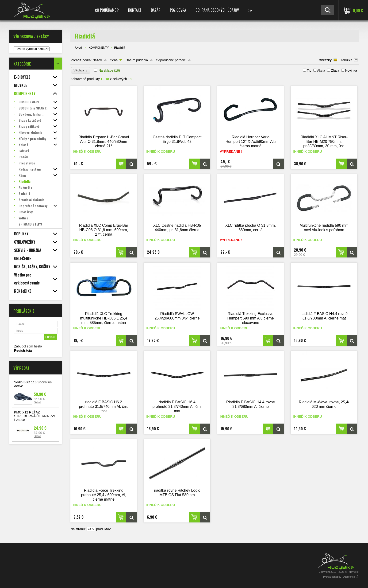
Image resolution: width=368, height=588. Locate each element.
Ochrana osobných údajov (217, 10)
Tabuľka (347, 60)
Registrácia (23, 350)
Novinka (351, 70)
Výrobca (81, 70)
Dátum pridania (137, 60)
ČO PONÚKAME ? (107, 10)
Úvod (78, 48)
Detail (37, 402)
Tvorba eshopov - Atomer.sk (341, 577)
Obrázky (325, 60)
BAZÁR (156, 10)
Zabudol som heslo (28, 346)
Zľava (335, 70)
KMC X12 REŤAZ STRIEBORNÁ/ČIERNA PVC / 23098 (35, 416)
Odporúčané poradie (171, 60)
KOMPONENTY (99, 48)
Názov (97, 60)
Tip (309, 70)
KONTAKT (135, 10)
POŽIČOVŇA (178, 10)
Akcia (321, 70)
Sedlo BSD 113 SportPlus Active (33, 384)
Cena (114, 60)
